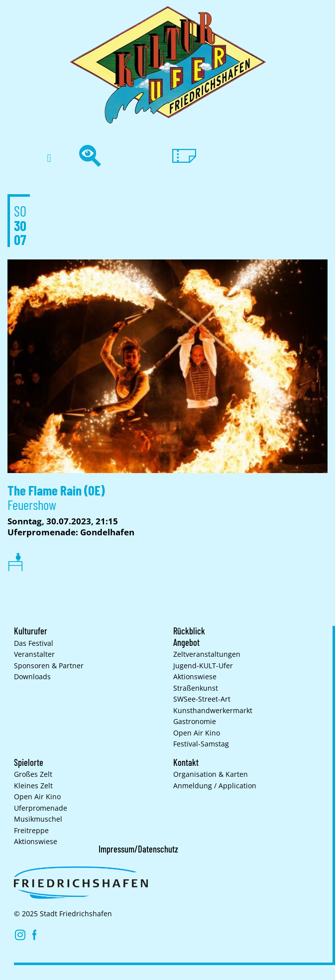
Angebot (186, 642)
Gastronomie (195, 722)
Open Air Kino (197, 733)
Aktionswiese (195, 677)
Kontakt (186, 762)
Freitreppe (31, 831)
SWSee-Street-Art (202, 699)
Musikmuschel (38, 819)
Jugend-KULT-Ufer (203, 666)
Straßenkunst (196, 688)
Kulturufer (31, 631)
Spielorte (29, 762)
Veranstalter (34, 654)
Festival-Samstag (201, 744)
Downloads (32, 677)
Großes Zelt (33, 774)
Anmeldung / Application (215, 786)
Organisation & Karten (211, 774)
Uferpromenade (41, 808)
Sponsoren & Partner (49, 666)
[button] (49, 159)
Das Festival (34, 643)
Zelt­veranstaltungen (207, 654)
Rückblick (189, 631)
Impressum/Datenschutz (138, 849)
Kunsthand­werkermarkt (213, 711)
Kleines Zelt (33, 786)
